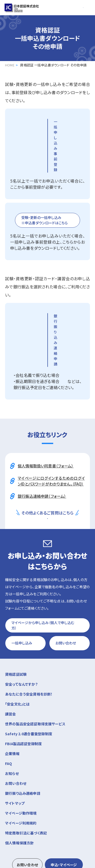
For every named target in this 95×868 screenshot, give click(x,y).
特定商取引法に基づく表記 (26, 772)
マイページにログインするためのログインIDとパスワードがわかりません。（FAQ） (51, 404)
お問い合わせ (66, 582)
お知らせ (12, 712)
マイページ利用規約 (21, 762)
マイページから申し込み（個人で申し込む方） (43, 563)
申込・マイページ (64, 804)
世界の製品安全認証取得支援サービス (35, 663)
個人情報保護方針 (19, 782)
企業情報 (48, 692)
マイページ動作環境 (21, 752)
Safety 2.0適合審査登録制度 (29, 673)
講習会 (48, 652)
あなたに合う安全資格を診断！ (29, 633)
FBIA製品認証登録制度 (23, 683)
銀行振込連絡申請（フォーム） (42, 419)
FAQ (8, 702)
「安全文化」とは (17, 643)
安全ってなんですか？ (21, 623)
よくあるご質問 (37, 449)
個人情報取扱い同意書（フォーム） (46, 389)
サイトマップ (15, 742)
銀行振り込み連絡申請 (23, 732)
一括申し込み (22, 582)
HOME (10, 65)
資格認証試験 (48, 613)
